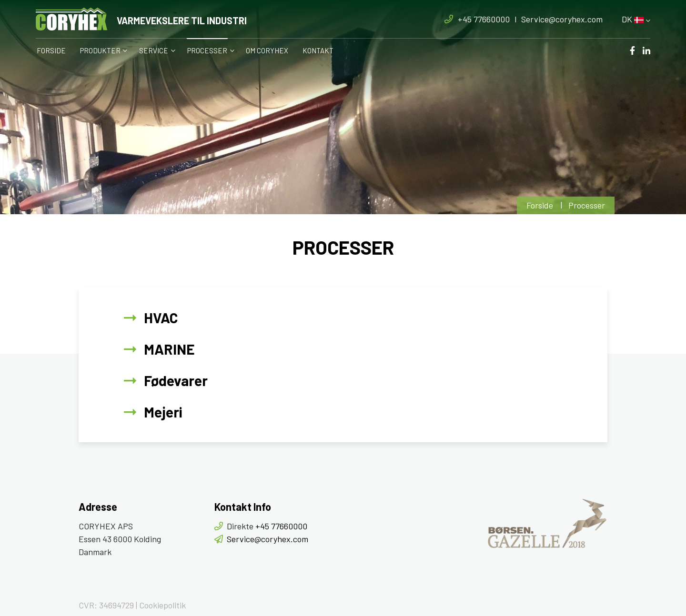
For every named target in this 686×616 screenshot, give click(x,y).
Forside (540, 205)
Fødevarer (176, 380)
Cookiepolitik (162, 605)
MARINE (169, 349)
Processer (587, 205)
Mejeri (163, 412)
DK (633, 19)
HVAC (161, 318)
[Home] (141, 19)
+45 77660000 (484, 19)
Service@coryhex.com (562, 19)
